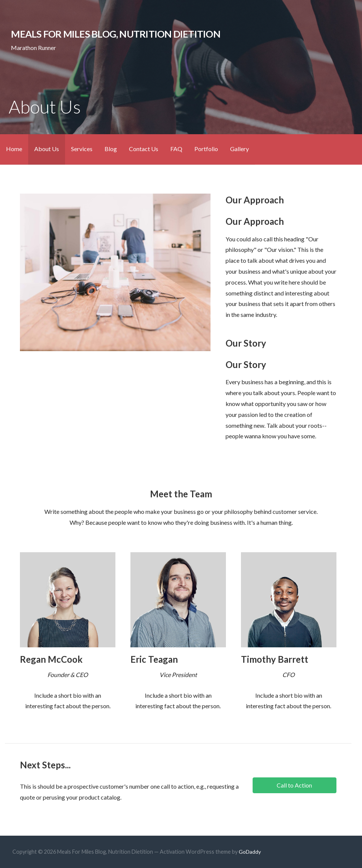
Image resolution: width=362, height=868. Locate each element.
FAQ (176, 149)
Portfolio (206, 149)
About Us (47, 149)
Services (82, 149)
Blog (111, 149)
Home (14, 149)
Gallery (239, 149)
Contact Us (144, 149)
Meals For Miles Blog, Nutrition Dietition (116, 34)
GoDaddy (250, 852)
